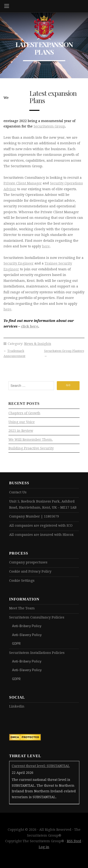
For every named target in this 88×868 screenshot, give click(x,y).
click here (30, 326)
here (46, 246)
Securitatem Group (49, 126)
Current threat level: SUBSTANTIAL (41, 766)
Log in (44, 847)
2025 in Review (21, 431)
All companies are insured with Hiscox (41, 535)
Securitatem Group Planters (64, 351)
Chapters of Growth (24, 413)
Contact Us (18, 492)
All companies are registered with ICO (41, 525)
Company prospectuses (28, 562)
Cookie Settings (22, 581)
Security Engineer (19, 263)
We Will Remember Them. (31, 440)
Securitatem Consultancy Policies (37, 617)
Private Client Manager (23, 183)
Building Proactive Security (31, 448)
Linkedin (17, 706)
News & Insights (38, 344)
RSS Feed (74, 841)
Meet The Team (22, 608)
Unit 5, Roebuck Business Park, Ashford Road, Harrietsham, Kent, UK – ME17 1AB (43, 504)
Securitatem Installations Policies (37, 653)
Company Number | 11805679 (34, 516)
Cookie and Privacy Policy (30, 571)
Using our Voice (22, 422)
